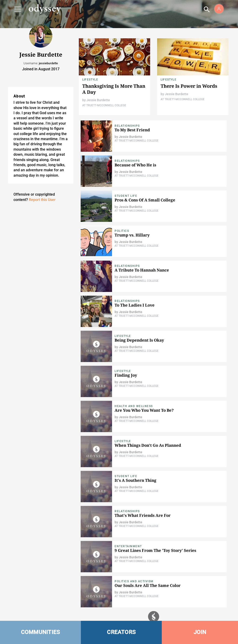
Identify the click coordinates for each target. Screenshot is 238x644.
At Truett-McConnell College (104, 105)
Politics (122, 231)
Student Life (126, 196)
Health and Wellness (134, 406)
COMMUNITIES (41, 632)
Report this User (42, 200)
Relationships (127, 126)
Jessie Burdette (98, 100)
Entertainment (128, 546)
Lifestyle (90, 80)
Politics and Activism (134, 581)
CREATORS (121, 632)
